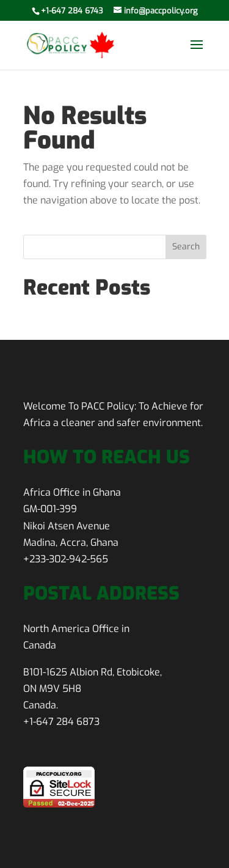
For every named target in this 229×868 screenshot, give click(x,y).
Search (186, 247)
